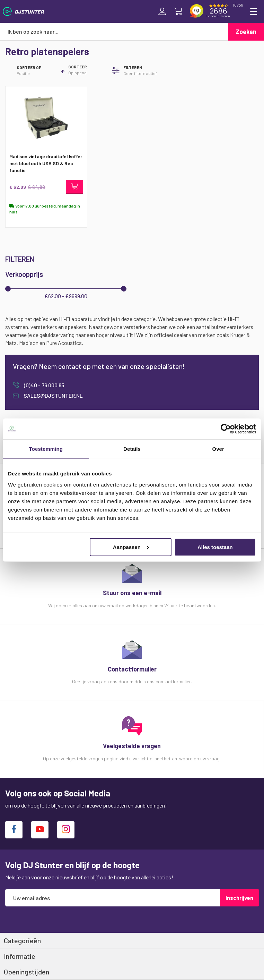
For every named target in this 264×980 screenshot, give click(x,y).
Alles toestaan (215, 547)
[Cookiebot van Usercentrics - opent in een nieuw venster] (226, 429)
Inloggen (162, 11)
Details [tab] (132, 449)
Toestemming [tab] (46, 449)
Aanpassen (131, 547)
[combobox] (114, 32)
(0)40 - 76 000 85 (43, 385)
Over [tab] (218, 449)
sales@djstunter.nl (53, 395)
